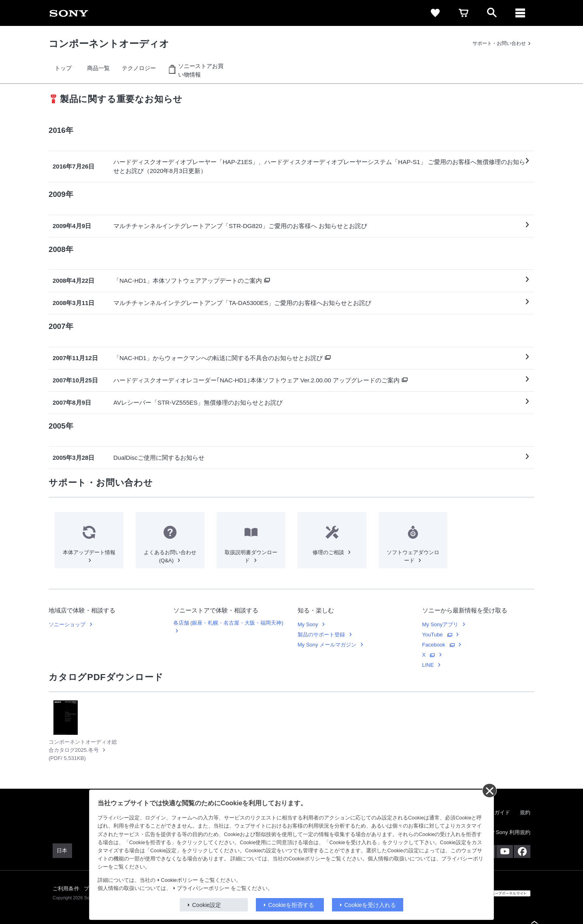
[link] (69, 13)
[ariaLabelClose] (520, 13)
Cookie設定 (207, 905)
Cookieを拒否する (291, 905)
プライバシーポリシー (203, 888)
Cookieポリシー (180, 880)
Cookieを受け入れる (370, 905)
